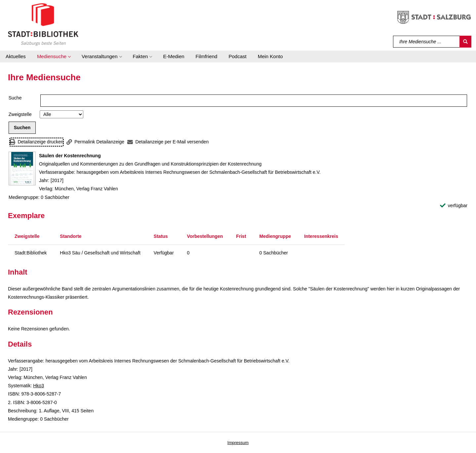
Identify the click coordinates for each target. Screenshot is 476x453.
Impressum (238, 443)
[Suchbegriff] (427, 42)
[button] (54, 57)
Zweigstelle (20, 114)
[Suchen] (465, 42)
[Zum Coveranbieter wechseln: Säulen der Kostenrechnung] (22, 169)
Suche (15, 98)
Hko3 (39, 386)
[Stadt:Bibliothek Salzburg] (43, 24)
